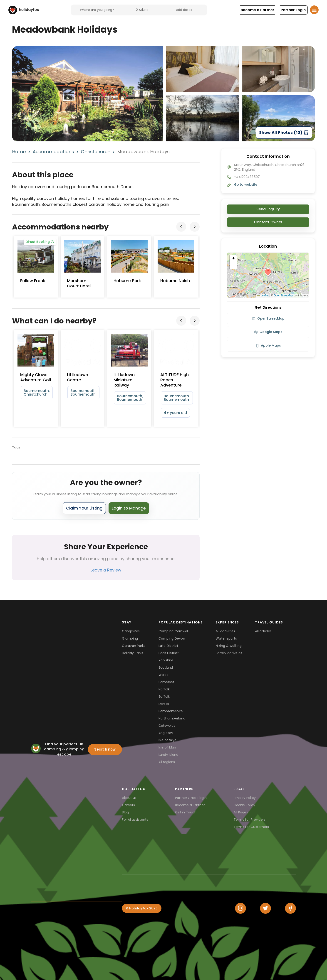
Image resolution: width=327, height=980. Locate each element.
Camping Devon (172, 638)
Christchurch (96, 152)
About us (129, 798)
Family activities (229, 653)
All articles (263, 631)
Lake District (168, 646)
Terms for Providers (250, 820)
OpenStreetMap (283, 295)
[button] (258, 10)
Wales (163, 675)
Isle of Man (167, 747)
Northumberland (172, 718)
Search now (105, 749)
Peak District (169, 653)
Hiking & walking (229, 646)
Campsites (131, 631)
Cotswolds (167, 726)
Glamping (130, 638)
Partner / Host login (191, 798)
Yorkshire (166, 660)
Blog (125, 812)
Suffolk (164, 697)
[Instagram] (240, 908)
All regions (167, 762)
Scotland (166, 667)
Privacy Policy (245, 798)
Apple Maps (268, 345)
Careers (128, 805)
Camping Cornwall (174, 631)
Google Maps (268, 332)
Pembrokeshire (171, 711)
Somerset (166, 682)
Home (19, 152)
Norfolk (164, 689)
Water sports (226, 638)
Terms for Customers (251, 827)
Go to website (246, 185)
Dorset (164, 704)
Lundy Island (168, 755)
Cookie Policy (244, 805)
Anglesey (166, 733)
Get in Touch (186, 812)
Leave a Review (106, 570)
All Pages (241, 812)
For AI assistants (135, 820)
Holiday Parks (133, 653)
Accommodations (53, 152)
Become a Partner (190, 805)
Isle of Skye (168, 740)
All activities (225, 631)
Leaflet (263, 295)
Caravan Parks (134, 646)
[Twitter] (265, 908)
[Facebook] (290, 908)
